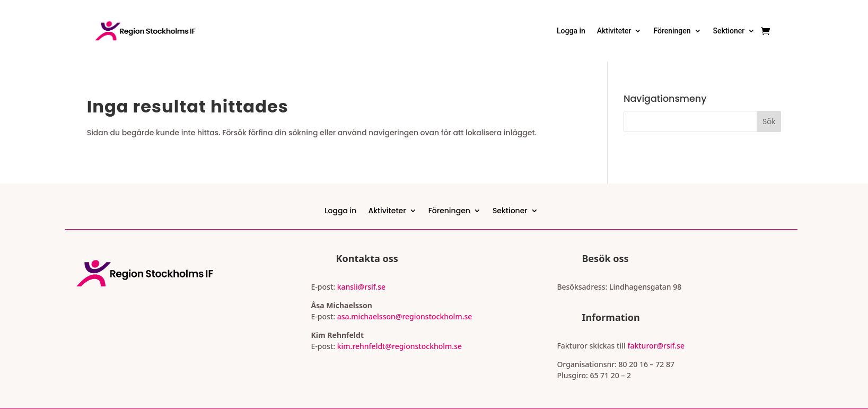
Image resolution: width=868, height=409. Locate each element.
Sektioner (729, 31)
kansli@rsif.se (361, 287)
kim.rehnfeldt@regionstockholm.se (400, 346)
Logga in (571, 31)
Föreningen (672, 31)
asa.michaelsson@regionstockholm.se (404, 316)
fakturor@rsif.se (656, 346)
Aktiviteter (614, 31)
